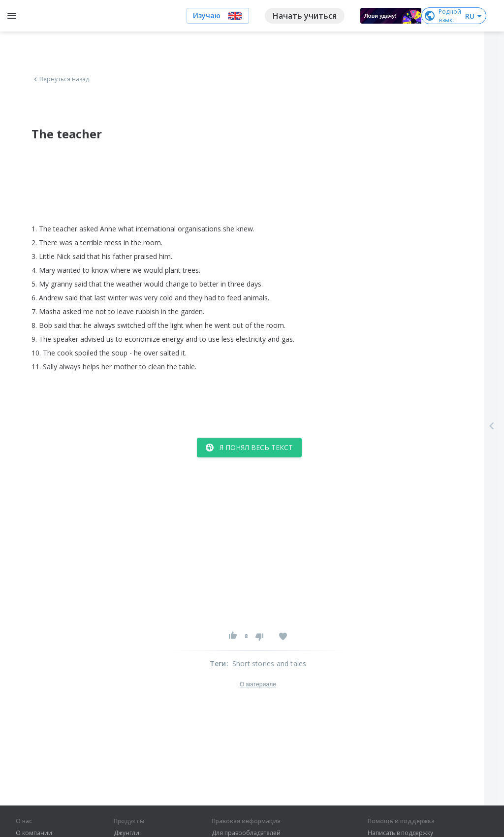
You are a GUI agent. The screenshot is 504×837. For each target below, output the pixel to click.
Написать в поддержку (400, 833)
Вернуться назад (61, 79)
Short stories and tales (269, 663)
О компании (34, 833)
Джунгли (126, 833)
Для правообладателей (246, 833)
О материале (258, 684)
